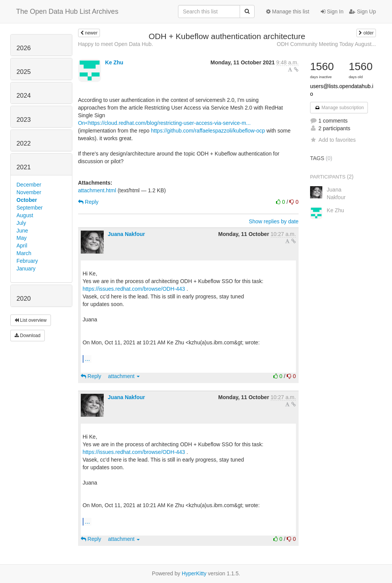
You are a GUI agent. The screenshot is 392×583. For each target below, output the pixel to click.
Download (28, 336)
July (21, 223)
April (22, 246)
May (21, 238)
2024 (24, 96)
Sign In (332, 11)
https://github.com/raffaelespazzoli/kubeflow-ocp (208, 131)
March (24, 253)
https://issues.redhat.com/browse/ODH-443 (134, 289)
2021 (24, 167)
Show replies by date (274, 221)
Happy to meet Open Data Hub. (116, 44)
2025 (24, 72)
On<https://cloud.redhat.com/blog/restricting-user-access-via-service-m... (164, 123)
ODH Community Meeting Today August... (326, 44)
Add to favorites (333, 140)
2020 (24, 299)
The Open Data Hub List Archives (67, 11)
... (87, 359)
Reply (88, 202)
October (27, 200)
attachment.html (97, 190)
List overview (31, 320)
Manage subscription (339, 108)
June (22, 231)
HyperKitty (194, 573)
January (26, 269)
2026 (24, 48)
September (29, 208)
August (25, 215)
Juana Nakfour (127, 234)
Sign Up (363, 11)
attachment (124, 376)
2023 (24, 120)
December (29, 185)
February (27, 261)
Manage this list (288, 11)
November (29, 192)
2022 (24, 143)
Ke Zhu (114, 62)
